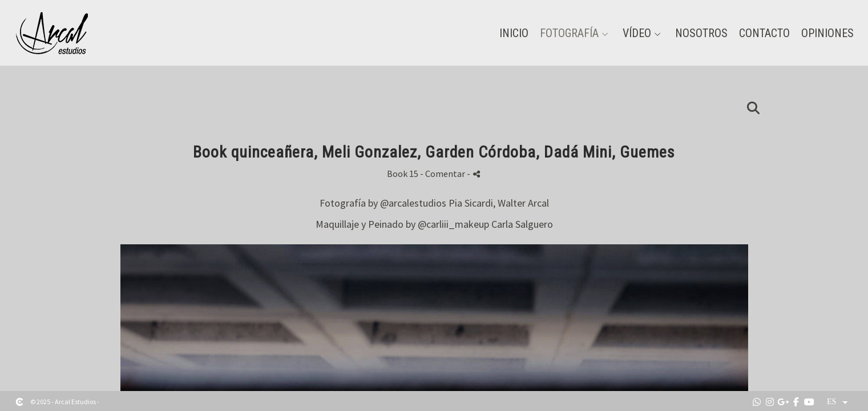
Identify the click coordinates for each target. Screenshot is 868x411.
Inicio (514, 33)
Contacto (764, 33)
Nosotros (701, 33)
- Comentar (443, 174)
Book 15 (403, 174)
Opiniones (827, 33)
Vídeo (637, 33)
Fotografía (569, 33)
